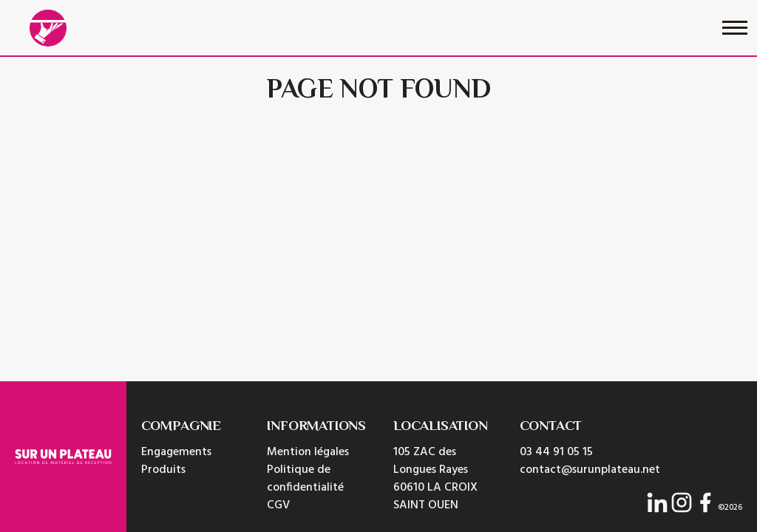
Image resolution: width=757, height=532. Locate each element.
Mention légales (308, 452)
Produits (163, 470)
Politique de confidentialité (305, 479)
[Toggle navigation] (735, 28)
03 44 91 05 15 (556, 452)
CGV (278, 505)
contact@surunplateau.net (590, 470)
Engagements (176, 452)
